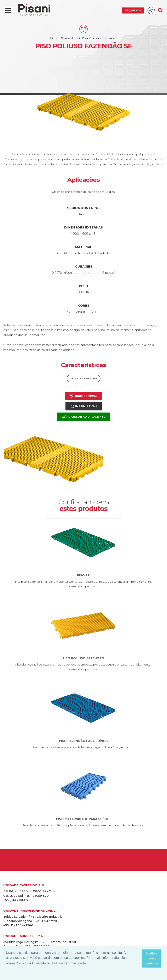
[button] (137, 959)
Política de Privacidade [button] (69, 963)
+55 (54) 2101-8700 (18, 900)
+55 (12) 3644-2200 (18, 925)
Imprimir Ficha (84, 406)
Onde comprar (84, 396)
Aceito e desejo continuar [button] (151, 958)
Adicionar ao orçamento (83, 417)
